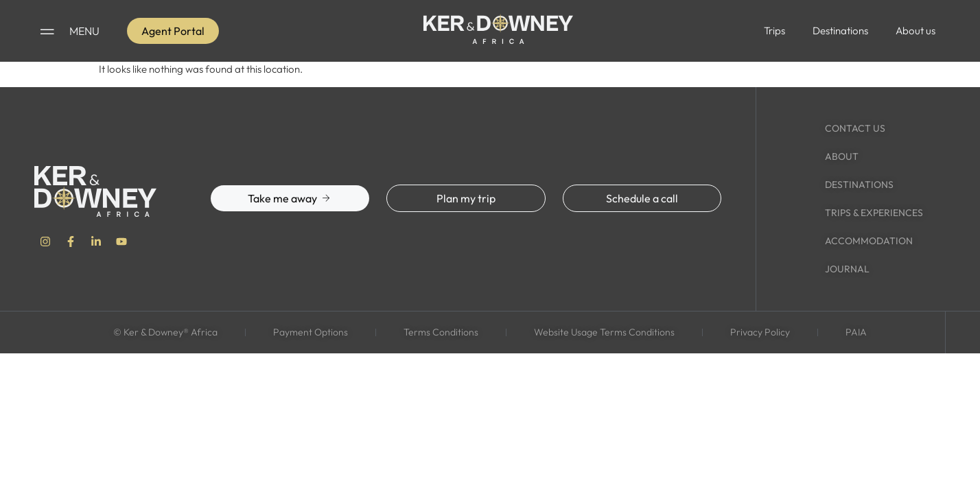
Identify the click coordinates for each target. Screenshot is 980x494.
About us (915, 31)
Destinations (840, 31)
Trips (774, 31)
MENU (84, 31)
